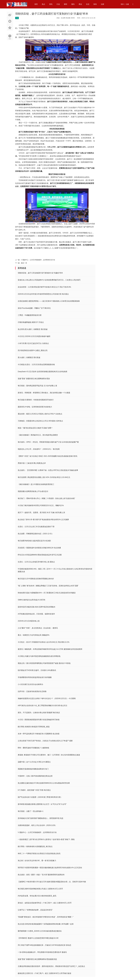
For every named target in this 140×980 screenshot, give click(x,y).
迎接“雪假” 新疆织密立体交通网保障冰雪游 (34, 379)
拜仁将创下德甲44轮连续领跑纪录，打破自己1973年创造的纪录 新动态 (44, 945)
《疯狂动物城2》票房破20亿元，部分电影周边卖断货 (38, 435)
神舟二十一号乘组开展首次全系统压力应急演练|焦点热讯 (39, 854)
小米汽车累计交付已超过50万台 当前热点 (33, 343)
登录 (122, 4)
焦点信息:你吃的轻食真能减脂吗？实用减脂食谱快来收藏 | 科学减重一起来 (46, 924)
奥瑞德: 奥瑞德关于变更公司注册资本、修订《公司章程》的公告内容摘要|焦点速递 (49, 755)
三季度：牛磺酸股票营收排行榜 (30, 315)
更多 (10, 39)
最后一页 (24, 263)
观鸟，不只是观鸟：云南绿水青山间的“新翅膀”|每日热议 (39, 713)
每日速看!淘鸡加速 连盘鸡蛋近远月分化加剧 (34, 541)
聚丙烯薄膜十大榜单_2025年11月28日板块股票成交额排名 (40, 931)
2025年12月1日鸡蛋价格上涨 (29, 621)
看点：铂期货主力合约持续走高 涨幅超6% (34, 635)
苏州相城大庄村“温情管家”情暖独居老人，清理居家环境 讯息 (41, 818)
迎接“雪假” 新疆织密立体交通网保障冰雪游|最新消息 (37, 959)
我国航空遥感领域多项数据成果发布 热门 (33, 769)
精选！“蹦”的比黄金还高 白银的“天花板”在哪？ (35, 428)
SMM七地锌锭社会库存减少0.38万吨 (32, 600)
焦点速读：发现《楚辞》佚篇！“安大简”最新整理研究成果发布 (41, 875)
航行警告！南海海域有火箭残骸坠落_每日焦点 (35, 846)
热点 (43, 4)
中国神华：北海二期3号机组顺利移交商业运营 (35, 776)
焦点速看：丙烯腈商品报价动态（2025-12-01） (36, 534)
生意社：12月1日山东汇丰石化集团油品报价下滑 (36, 527)
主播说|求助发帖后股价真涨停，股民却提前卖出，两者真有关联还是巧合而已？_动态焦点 (51, 966)
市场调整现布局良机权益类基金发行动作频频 (35, 677)
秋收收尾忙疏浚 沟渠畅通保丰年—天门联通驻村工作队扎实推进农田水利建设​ (47, 593)
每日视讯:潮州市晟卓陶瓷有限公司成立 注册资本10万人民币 (40, 889)
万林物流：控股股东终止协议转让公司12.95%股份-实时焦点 (40, 421)
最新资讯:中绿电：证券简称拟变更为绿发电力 (35, 407)
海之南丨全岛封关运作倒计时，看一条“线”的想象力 (37, 861)
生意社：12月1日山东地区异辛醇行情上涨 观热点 (36, 562)
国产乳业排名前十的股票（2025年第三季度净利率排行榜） (40, 797)
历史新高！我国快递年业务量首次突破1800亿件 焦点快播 (39, 548)
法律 (102, 4)
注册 (127, 4)
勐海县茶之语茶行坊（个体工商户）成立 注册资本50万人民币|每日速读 (44, 973)
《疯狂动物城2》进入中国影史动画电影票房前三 (36, 484)
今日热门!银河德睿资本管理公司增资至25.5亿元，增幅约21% (41, 505)
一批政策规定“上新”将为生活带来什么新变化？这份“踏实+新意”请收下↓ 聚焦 (46, 839)
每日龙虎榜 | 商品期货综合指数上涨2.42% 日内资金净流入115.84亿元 (44, 477)
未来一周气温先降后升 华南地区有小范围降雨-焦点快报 (39, 734)
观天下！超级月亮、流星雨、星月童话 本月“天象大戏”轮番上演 (41, 513)
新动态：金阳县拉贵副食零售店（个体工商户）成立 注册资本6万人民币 (45, 903)
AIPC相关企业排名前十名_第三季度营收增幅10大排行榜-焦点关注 (43, 706)
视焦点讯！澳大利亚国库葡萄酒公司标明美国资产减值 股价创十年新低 (44, 663)
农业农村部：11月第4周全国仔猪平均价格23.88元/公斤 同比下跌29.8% (44, 287)
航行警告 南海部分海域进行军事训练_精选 (34, 727)
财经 (66, 4)
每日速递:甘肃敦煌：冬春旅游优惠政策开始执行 (36, 400)
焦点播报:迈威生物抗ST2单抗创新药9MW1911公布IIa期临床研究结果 (44, 783)
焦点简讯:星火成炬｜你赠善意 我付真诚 (33, 329)
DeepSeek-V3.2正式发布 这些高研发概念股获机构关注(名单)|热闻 (42, 372)
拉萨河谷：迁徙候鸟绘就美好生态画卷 (32, 691)
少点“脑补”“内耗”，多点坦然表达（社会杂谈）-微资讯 (38, 628)
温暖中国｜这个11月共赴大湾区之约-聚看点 (34, 762)
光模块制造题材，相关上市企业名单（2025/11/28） (37, 825)
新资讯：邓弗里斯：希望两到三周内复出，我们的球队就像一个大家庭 (44, 393)
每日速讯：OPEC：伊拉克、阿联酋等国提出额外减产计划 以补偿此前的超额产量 (48, 442)
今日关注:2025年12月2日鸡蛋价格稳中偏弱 (34, 336)
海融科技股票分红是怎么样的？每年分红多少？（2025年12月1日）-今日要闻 (47, 698)
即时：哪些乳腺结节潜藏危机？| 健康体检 (33, 748)
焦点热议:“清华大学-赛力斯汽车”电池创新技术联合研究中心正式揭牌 (43, 520)
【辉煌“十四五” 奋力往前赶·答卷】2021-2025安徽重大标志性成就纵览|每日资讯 (48, 456)
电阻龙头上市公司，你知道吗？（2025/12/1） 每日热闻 (39, 449)
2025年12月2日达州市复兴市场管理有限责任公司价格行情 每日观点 (43, 294)
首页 (36, 4)
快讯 (95, 4)
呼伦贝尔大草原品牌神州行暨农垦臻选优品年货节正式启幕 (40, 555)
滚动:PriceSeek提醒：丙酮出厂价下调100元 (34, 308)
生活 (88, 4)
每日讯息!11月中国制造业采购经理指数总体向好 (36, 579)
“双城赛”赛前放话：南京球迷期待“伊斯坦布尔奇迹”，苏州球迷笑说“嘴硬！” (46, 917)
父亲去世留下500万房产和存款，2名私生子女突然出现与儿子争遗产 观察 (45, 741)
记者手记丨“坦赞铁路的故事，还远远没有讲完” (35, 910)
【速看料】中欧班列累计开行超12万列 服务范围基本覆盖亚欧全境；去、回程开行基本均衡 (52, 882)
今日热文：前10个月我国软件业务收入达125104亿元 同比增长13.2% (44, 642)
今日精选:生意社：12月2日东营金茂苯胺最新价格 (36, 365)
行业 (58, 4)
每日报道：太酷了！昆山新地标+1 (31, 811)
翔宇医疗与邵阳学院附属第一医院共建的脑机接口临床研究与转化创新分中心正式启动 (50, 868)
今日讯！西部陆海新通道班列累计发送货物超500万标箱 (39, 720)
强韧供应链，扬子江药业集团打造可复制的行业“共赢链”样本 (40, 273)
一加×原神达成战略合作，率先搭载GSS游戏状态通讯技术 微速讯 (42, 952)
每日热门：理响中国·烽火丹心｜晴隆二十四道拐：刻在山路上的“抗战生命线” (46, 498)
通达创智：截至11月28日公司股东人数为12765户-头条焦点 (40, 414)
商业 (80, 4)
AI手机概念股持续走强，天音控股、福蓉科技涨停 (36, 614)
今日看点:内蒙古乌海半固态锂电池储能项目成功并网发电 (39, 656)
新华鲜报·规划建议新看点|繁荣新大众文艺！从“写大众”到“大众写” (42, 804)
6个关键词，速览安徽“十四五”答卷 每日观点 (34, 790)
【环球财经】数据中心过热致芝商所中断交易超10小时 (38, 938)
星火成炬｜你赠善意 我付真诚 (29, 357)
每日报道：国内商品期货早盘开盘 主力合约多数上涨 (37, 386)
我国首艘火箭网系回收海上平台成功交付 (33, 491)
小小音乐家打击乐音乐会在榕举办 (30, 684)
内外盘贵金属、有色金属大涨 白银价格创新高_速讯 (37, 896)
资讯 (51, 4)
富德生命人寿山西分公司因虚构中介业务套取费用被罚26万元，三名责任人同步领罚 (49, 280)
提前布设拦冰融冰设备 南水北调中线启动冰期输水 (37, 607)
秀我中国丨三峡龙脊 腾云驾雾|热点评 (32, 463)
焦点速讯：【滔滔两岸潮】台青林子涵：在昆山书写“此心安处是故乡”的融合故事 (48, 470)
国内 (73, 4)
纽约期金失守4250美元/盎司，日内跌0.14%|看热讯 (37, 670)
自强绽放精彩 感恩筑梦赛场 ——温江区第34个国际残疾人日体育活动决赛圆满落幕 (49, 301)
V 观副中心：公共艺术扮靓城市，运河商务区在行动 (38, 260)
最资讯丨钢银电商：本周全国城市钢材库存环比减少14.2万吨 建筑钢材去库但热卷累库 (50, 649)
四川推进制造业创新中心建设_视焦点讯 (33, 350)
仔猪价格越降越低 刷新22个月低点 (31, 322)
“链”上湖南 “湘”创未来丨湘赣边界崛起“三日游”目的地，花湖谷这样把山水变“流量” (48, 586)
